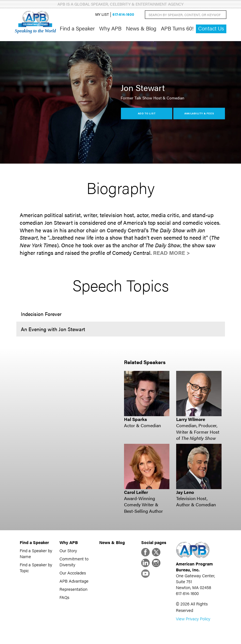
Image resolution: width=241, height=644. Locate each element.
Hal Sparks (135, 419)
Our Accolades (73, 573)
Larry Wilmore (191, 419)
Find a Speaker (77, 28)
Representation (73, 589)
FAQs (64, 597)
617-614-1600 (123, 15)
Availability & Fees (199, 113)
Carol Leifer (136, 492)
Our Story (68, 550)
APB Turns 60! (177, 28)
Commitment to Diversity (74, 561)
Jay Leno (185, 492)
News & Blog (141, 28)
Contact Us (211, 28)
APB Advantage (74, 581)
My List (102, 15)
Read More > (172, 253)
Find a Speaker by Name (36, 553)
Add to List (147, 113)
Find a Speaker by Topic (36, 567)
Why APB (110, 28)
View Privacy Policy (193, 619)
